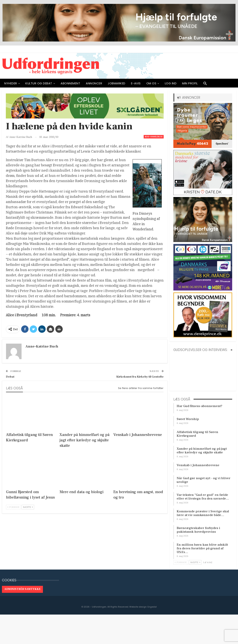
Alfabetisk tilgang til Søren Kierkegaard (197, 434)
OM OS (151, 83)
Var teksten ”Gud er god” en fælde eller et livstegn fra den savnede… (203, 497)
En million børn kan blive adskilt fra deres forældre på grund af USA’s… (202, 548)
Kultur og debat (39, 83)
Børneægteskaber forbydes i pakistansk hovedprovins (198, 530)
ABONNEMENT (70, 83)
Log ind (171, 83)
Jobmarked (117, 83)
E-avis (136, 83)
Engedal (152, 607)
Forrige (13, 507)
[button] (205, 84)
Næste (28, 507)
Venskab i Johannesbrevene (198, 465)
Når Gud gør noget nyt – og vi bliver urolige (204, 480)
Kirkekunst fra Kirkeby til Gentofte (140, 377)
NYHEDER (11, 83)
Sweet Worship (188, 419)
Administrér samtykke (22, 589)
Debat (10, 377)
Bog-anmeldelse (154, 137)
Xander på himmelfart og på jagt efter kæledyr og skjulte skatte (202, 451)
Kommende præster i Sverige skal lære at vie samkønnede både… (203, 513)
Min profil (190, 83)
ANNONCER (94, 83)
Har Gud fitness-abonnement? (199, 406)
